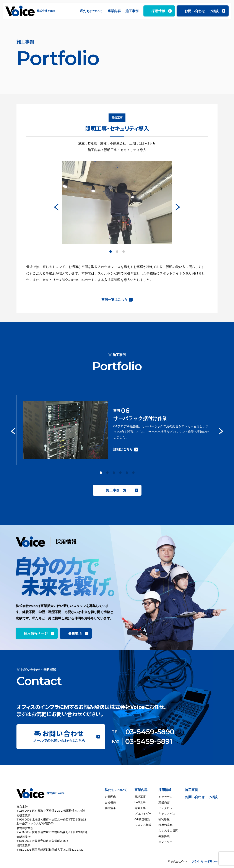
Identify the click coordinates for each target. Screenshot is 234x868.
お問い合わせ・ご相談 (202, 11)
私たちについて (91, 11)
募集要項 (75, 633)
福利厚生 (164, 819)
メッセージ (165, 797)
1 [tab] (110, 252)
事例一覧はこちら (114, 300)
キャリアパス (167, 814)
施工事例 (132, 11)
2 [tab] (117, 252)
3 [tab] (123, 252)
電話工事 (140, 797)
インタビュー (167, 808)
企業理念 (110, 797)
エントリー (165, 842)
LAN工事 (140, 802)
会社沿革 (110, 808)
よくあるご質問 (168, 831)
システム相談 (143, 825)
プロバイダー (143, 814)
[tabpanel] (117, 203)
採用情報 (158, 11)
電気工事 (140, 808)
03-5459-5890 (150, 732)
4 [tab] (120, 473)
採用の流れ (165, 825)
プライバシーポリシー (205, 861)
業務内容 (164, 802)
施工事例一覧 (116, 490)
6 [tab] (133, 473)
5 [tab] (127, 473)
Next (178, 207)
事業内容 (114, 11)
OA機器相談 (142, 819)
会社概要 (110, 802)
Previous (56, 207)
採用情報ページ (36, 633)
